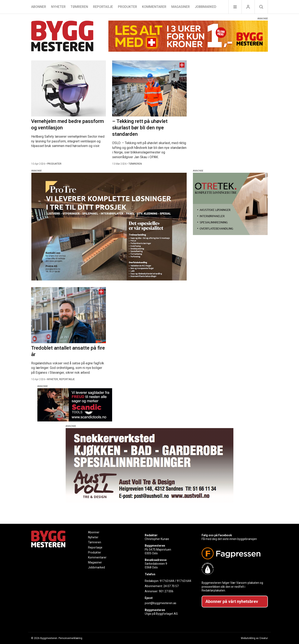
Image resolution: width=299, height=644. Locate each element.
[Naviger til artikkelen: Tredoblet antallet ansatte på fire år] (69, 315)
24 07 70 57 (171, 586)
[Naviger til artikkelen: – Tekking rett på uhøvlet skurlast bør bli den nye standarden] (149, 88)
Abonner (39, 7)
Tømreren (79, 7)
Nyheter (58, 7)
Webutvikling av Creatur (254, 638)
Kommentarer (154, 7)
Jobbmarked (206, 7)
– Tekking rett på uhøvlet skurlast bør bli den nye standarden (140, 128)
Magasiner (181, 7)
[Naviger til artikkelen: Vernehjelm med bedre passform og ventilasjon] (69, 88)
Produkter (127, 7)
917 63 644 (167, 581)
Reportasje (103, 7)
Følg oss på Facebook (217, 535)
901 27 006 (166, 591)
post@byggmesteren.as (161, 603)
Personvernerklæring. (71, 638)
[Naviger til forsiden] (62, 37)
